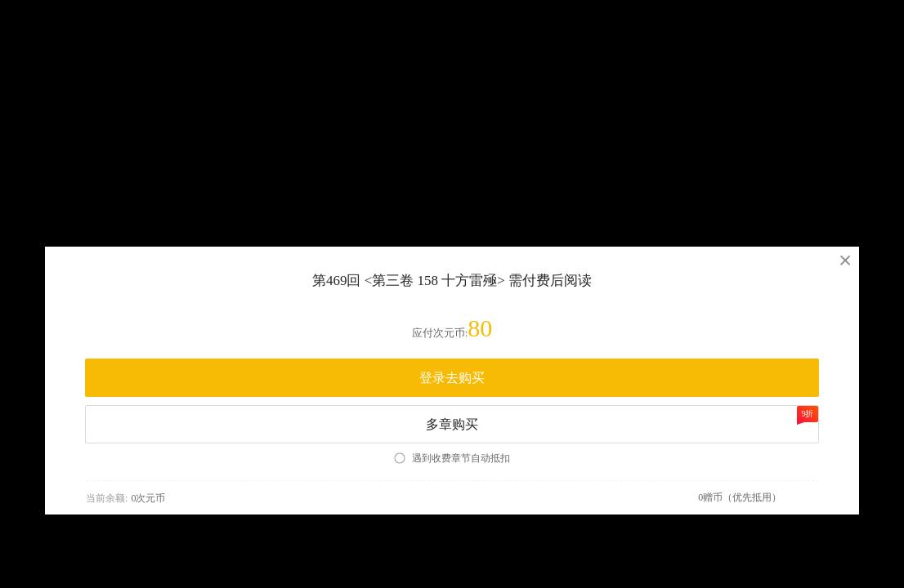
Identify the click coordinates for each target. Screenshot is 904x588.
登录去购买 (452, 378)
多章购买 (622, 419)
